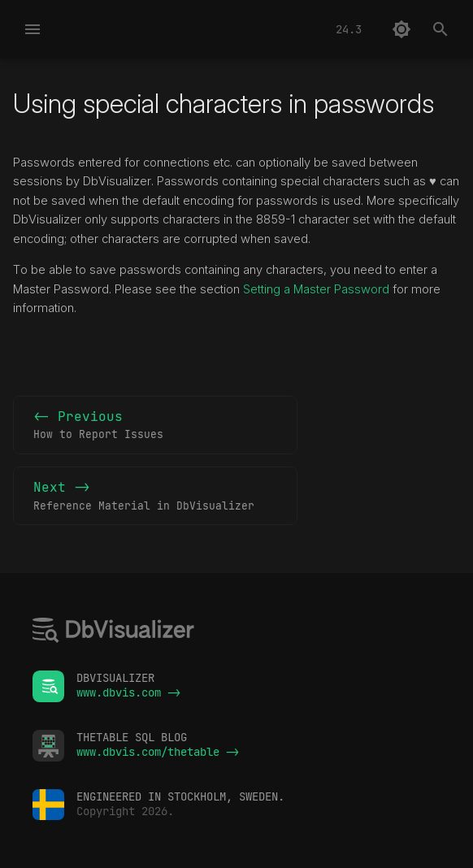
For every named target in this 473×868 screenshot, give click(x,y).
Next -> (155, 497)
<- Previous (155, 426)
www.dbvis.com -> (128, 692)
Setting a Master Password (316, 289)
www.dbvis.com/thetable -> (158, 752)
